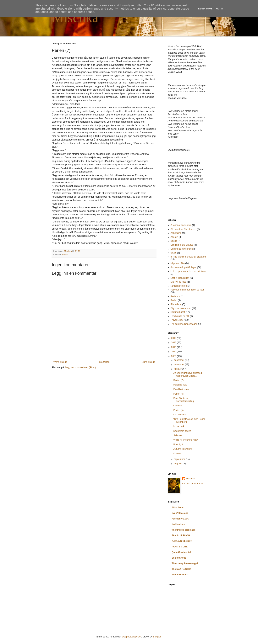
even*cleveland (180, 513)
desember (179, 360)
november (179, 365)
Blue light (178, 444)
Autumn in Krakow (183, 449)
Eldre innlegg (148, 362)
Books (174, 241)
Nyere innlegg (60, 362)
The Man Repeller (181, 569)
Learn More (205, 9)
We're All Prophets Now (185, 440)
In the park (179, 426)
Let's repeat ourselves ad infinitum (188, 271)
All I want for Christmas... (183, 229)
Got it (220, 9)
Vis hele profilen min (193, 484)
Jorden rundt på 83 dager (184, 267)
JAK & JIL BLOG (181, 535)
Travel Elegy (177, 320)
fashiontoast (179, 524)
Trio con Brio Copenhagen (184, 324)
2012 (174, 343)
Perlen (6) (178, 394)
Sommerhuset (178, 312)
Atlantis (174, 237)
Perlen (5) (178, 410)
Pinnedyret (176, 304)
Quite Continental (181, 552)
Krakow (177, 454)
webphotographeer (132, 637)
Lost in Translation (180, 278)
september (180, 459)
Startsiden (104, 362)
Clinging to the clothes (182, 245)
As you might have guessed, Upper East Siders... (188, 374)
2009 (174, 356)
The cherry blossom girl (185, 563)
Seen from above (182, 431)
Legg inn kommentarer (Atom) (80, 367)
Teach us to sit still (180, 316)
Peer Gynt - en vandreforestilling (184, 400)
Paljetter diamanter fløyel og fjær (187, 290)
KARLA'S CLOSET (182, 541)
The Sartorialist (180, 575)
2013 (174, 338)
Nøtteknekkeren (179, 286)
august (178, 464)
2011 (174, 347)
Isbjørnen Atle (178, 263)
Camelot (178, 406)
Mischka (75, 18)
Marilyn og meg (178, 282)
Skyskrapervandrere (181, 308)
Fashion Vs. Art (180, 519)
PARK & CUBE (180, 547)
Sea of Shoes (179, 558)
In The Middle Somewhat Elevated (188, 257)
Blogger (157, 637)
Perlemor (175, 296)
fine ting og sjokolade (184, 530)
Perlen (65, 255)
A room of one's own (181, 225)
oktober (178, 369)
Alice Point (178, 508)
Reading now (180, 385)
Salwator (178, 435)
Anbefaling (176, 233)
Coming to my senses (182, 249)
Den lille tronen (181, 389)
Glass (174, 253)
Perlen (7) (178, 380)
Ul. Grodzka (179, 415)
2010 (174, 352)
